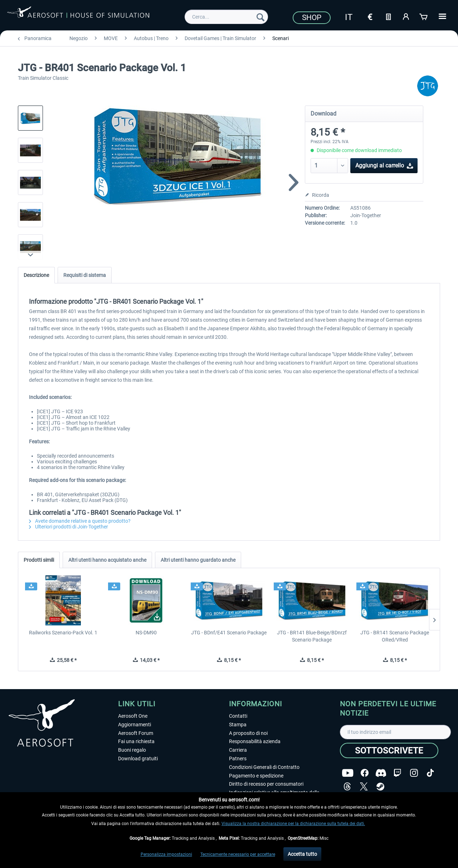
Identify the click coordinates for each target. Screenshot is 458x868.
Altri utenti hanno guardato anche (198, 560)
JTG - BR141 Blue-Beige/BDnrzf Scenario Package (312, 636)
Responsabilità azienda (255, 741)
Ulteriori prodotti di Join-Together (69, 527)
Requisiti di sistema (85, 275)
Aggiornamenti (135, 725)
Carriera (238, 750)
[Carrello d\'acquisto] (424, 16)
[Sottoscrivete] (389, 750)
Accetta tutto (302, 854)
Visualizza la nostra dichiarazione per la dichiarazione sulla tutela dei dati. (293, 824)
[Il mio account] (406, 16)
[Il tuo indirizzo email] (395, 732)
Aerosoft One (133, 716)
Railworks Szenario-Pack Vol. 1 (63, 633)
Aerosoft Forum (136, 733)
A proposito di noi (248, 733)
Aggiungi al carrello (384, 164)
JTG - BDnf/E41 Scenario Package (229, 633)
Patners (238, 759)
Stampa (238, 725)
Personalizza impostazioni (166, 854)
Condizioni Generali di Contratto (264, 767)
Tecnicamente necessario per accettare (238, 854)
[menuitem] (226, 17)
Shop (312, 18)
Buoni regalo (132, 750)
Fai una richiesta (136, 741)
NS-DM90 (146, 633)
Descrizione (36, 275)
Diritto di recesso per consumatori (266, 784)
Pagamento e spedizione (256, 776)
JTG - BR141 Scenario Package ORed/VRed (395, 636)
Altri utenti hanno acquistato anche (107, 560)
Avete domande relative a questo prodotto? (80, 521)
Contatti (238, 716)
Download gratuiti (138, 759)
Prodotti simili (39, 560)
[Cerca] (260, 17)
